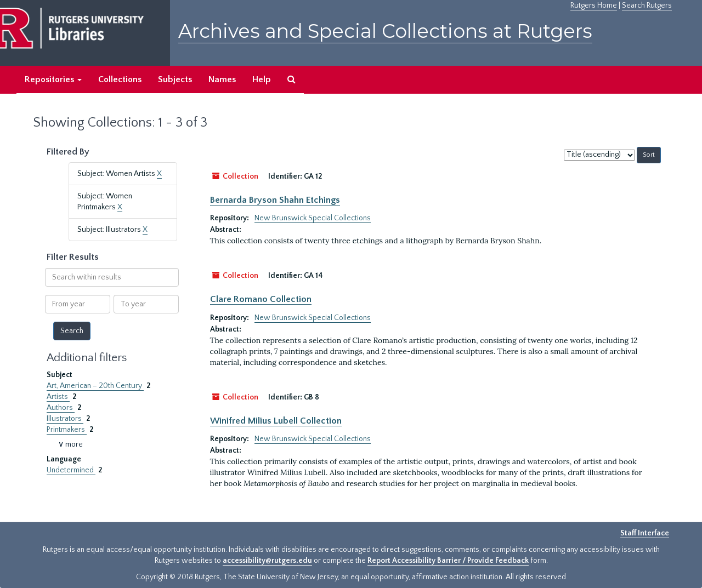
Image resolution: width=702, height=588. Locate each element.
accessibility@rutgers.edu (267, 561)
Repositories (53, 79)
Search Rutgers (647, 5)
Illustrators (65, 419)
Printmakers (67, 430)
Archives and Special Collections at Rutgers (385, 31)
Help (262, 79)
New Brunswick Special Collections (313, 218)
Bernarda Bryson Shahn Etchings (275, 200)
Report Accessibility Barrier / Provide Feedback (448, 561)
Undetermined (71, 470)
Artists (58, 397)
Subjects (175, 79)
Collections (120, 79)
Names (222, 79)
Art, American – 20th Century (95, 386)
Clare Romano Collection (261, 299)
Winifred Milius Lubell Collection (276, 421)
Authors (61, 408)
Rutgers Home (594, 5)
